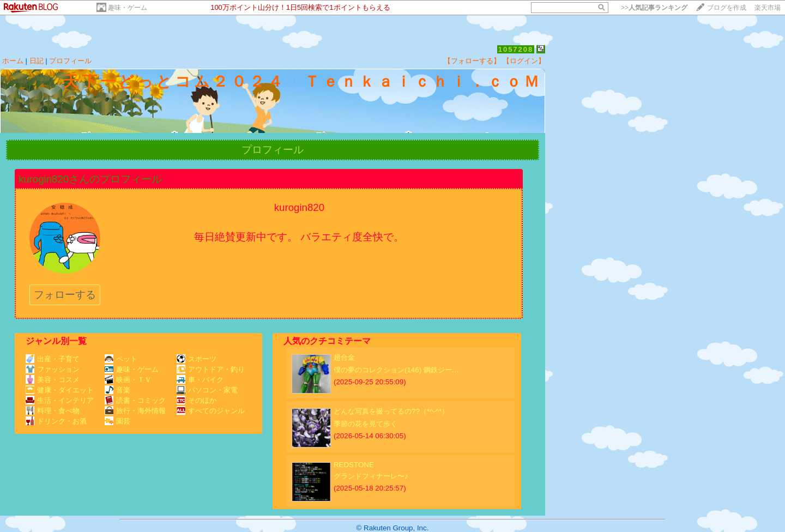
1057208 (516, 49)
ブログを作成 (727, 8)
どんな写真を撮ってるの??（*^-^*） (391, 411)
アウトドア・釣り (211, 369)
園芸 (117, 421)
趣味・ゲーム (128, 8)
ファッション (53, 369)
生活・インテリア (60, 400)
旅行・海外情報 (135, 411)
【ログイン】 (524, 61)
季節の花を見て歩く (366, 424)
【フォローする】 (472, 61)
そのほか (197, 400)
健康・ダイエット (60, 390)
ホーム (13, 61)
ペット (121, 359)
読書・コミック (135, 400)
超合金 (344, 357)
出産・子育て (53, 359)
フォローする (65, 295)
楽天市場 (768, 8)
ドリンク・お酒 (56, 421)
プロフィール (70, 61)
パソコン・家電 (207, 390)
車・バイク (200, 380)
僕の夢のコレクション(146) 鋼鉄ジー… (396, 370)
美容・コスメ (53, 380)
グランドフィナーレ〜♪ (371, 476)
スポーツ (197, 359)
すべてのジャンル (211, 411)
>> (654, 8)
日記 (37, 61)
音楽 (117, 390)
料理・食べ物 (53, 411)
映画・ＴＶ (128, 380)
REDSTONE (354, 465)
